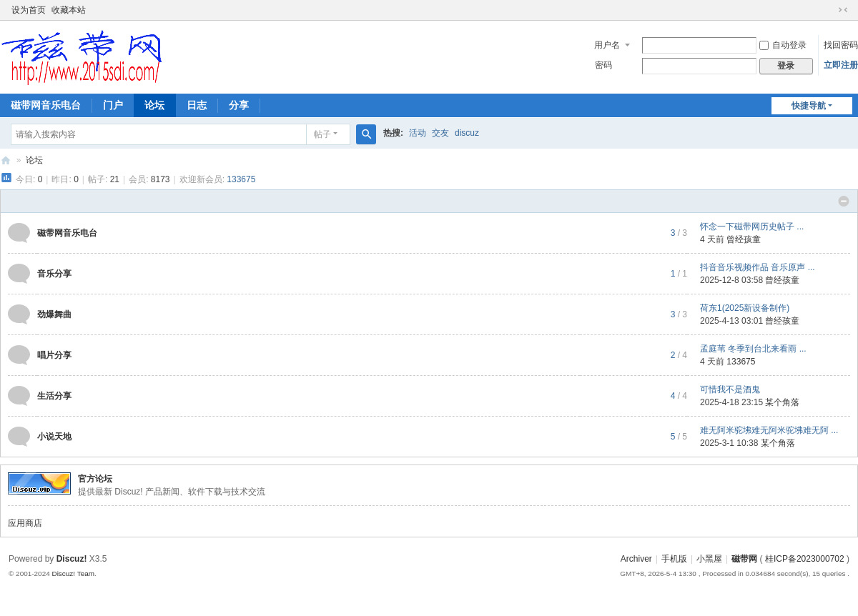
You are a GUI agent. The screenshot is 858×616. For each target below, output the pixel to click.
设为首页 (29, 10)
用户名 (607, 45)
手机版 (674, 559)
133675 (241, 179)
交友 (440, 133)
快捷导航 (809, 106)
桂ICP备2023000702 (805, 559)
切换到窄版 (843, 10)
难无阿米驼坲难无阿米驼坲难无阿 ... (769, 430)
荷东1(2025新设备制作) (745, 308)
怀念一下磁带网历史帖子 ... (752, 227)
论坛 (154, 105)
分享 (239, 105)
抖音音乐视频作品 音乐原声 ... (758, 267)
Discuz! (72, 559)
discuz (467, 133)
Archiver (636, 559)
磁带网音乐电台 (46, 105)
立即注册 (841, 65)
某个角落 (782, 402)
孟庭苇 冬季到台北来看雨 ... (753, 349)
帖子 (322, 134)
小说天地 (54, 437)
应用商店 (25, 523)
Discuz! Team (73, 573)
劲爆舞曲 (54, 314)
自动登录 (783, 45)
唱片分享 (54, 355)
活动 (418, 133)
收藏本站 (69, 10)
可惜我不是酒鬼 (730, 389)
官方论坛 (95, 479)
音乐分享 (54, 274)
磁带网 (6, 160)
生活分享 (54, 396)
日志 (197, 105)
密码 (603, 65)
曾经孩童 (744, 239)
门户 (113, 105)
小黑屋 (709, 559)
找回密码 (841, 45)
